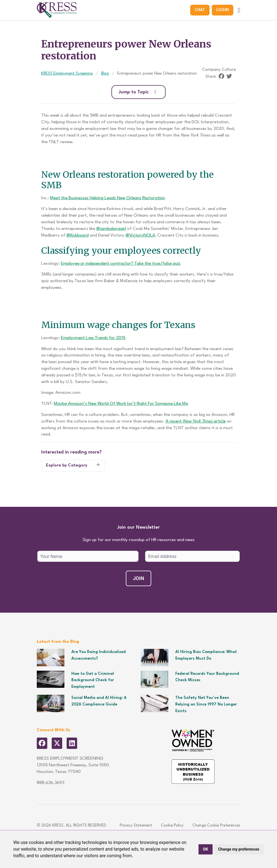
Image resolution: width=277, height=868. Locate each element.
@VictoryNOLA (140, 235)
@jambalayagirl (111, 229)
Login (223, 10)
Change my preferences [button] (239, 849)
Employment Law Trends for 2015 (93, 338)
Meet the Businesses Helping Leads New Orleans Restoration (108, 198)
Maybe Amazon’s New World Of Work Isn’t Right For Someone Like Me (121, 404)
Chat (200, 10)
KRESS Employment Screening (67, 74)
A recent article (196, 421)
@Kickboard (78, 235)
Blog (105, 74)
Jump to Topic (139, 92)
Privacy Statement (136, 825)
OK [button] (206, 849)
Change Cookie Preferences (216, 825)
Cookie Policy (172, 825)
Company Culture (219, 70)
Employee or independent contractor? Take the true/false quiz (121, 264)
